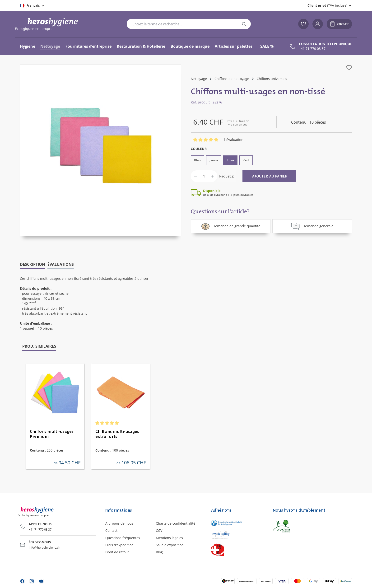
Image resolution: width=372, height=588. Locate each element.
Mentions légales (169, 538)
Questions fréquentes (123, 538)
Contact (111, 530)
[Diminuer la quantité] (195, 176)
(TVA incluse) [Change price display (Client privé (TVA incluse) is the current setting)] (327, 5)
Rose (230, 160)
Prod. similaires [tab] (39, 346)
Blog (159, 552)
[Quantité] (204, 176)
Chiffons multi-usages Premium (52, 434)
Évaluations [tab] (61, 264)
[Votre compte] (318, 24)
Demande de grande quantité (231, 226)
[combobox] (182, 24)
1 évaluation (233, 140)
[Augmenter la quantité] (213, 176)
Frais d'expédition (119, 545)
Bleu (198, 160)
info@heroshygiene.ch (44, 547)
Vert (246, 160)
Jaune (214, 160)
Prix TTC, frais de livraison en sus (238, 123)
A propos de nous (119, 523)
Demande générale (312, 226)
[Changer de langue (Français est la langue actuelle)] (32, 5)
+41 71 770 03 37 (312, 49)
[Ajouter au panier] (269, 176)
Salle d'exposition (170, 545)
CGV (159, 530)
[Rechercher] (244, 24)
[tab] (33, 265)
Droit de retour (117, 552)
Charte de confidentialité (176, 523)
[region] (101, 150)
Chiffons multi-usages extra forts (117, 434)
